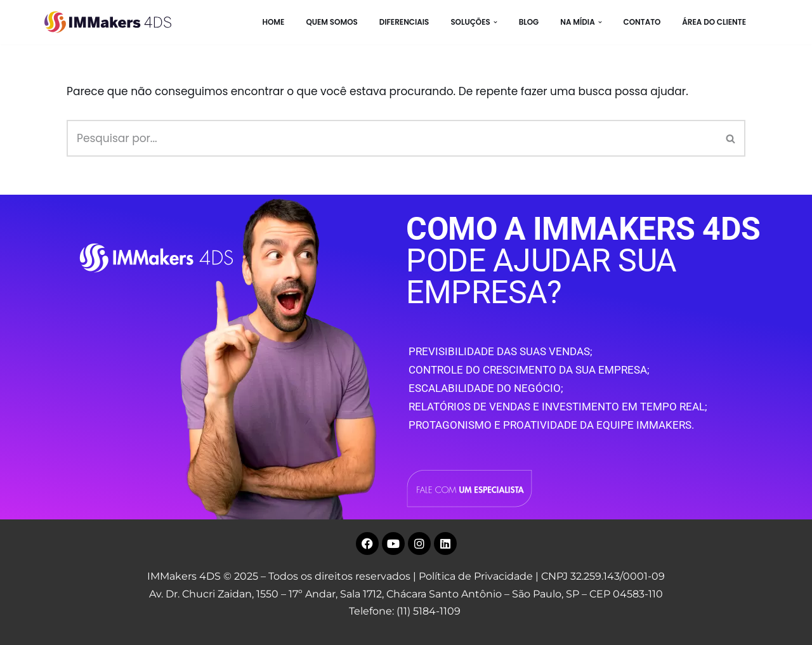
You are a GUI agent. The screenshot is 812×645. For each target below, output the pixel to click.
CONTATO (642, 22)
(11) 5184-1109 (429, 611)
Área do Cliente (714, 22)
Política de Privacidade (476, 576)
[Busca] (392, 138)
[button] (495, 22)
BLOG (529, 22)
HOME (273, 22)
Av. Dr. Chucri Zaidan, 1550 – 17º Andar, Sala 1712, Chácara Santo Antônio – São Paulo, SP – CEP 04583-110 (406, 594)
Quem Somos (331, 22)
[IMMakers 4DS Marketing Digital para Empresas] (111, 22)
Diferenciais (404, 22)
